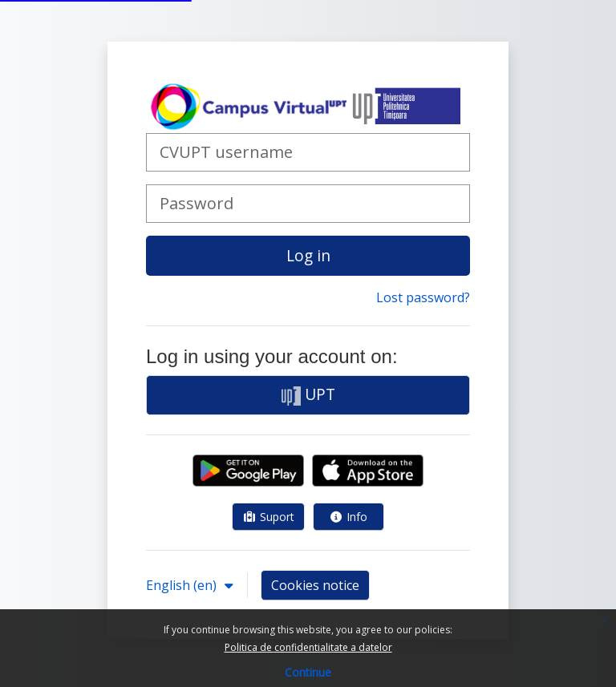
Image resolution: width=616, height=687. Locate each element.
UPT (308, 394)
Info (349, 517)
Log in (308, 255)
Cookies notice (315, 585)
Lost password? (423, 297)
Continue (308, 672)
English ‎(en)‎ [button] (183, 585)
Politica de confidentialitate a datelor (308, 647)
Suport (268, 517)
